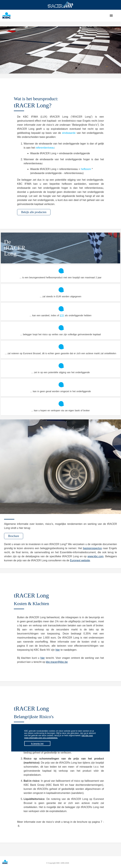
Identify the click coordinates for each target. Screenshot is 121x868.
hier (58, 650)
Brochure (14, 536)
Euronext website (80, 560)
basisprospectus (93, 548)
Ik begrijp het (37, 744)
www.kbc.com (96, 556)
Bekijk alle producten (34, 212)
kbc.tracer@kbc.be (57, 662)
